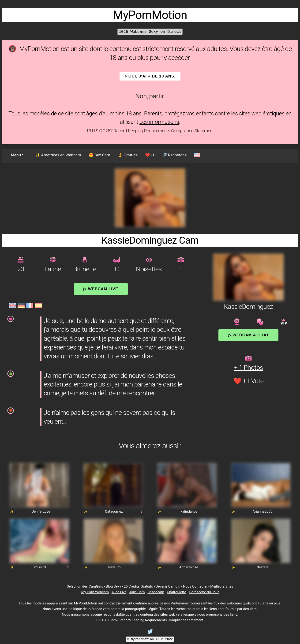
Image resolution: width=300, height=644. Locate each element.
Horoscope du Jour (204, 592)
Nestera (262, 567)
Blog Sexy (113, 586)
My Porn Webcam (95, 592)
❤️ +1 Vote (249, 381)
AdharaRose (189, 567)
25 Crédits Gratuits (138, 586)
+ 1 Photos (248, 368)
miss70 (40, 567)
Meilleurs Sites (222, 586)
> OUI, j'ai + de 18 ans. (150, 76)
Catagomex (114, 512)
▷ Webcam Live (101, 289)
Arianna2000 (262, 512)
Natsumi (115, 567)
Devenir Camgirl (168, 586)
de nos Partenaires (174, 603)
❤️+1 (150, 155)
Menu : (17, 155)
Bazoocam (156, 592)
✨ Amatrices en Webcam (58, 155)
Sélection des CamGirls (85, 586)
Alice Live (119, 592)
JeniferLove (41, 512)
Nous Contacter (195, 586)
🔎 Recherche (174, 155)
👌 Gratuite (128, 155)
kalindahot (189, 512)
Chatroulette (176, 592)
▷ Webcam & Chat (248, 335)
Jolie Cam (137, 592)
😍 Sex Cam (99, 155)
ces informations (159, 122)
